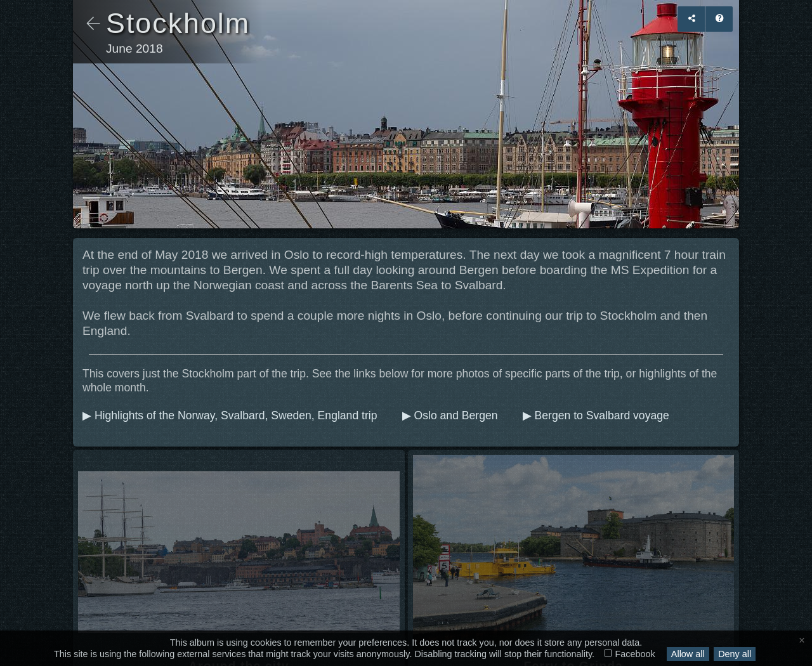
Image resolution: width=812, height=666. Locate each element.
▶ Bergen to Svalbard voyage (598, 415)
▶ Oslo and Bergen (452, 415)
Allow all (688, 654)
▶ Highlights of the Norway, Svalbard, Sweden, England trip (231, 415)
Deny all (735, 654)
